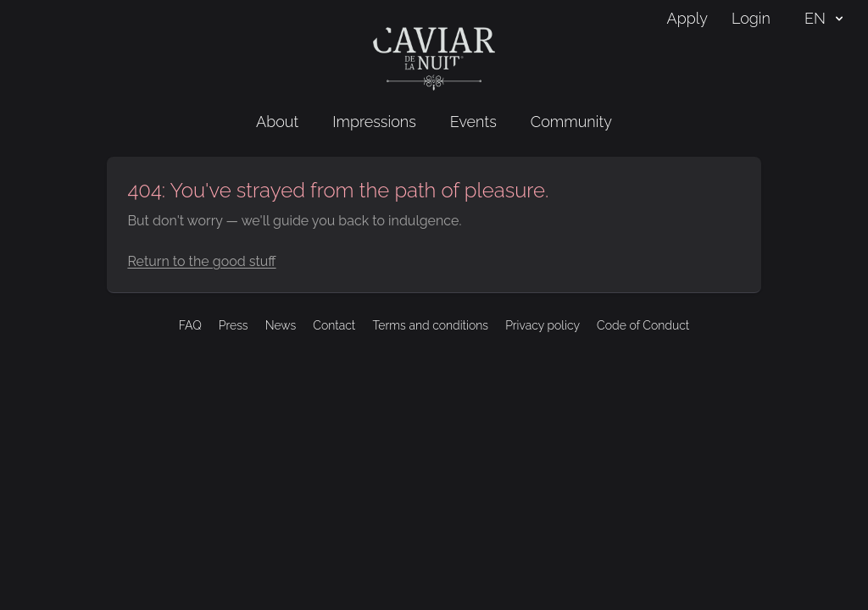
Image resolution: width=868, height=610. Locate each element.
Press (234, 325)
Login (751, 18)
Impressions (374, 122)
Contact (334, 325)
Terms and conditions (430, 325)
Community (571, 122)
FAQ (190, 325)
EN (825, 18)
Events (473, 122)
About (277, 122)
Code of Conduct (643, 325)
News (281, 325)
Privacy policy (542, 325)
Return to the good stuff (201, 261)
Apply (687, 18)
